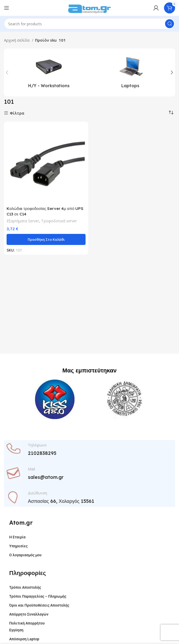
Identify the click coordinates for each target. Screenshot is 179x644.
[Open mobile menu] (7, 8)
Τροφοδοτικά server (59, 221)
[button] (46, 239)
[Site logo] (89, 7)
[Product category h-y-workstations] (49, 72)
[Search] (89, 24)
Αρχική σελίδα (17, 40)
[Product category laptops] (130, 72)
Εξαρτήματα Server (23, 221)
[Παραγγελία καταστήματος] (171, 112)
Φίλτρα (17, 113)
